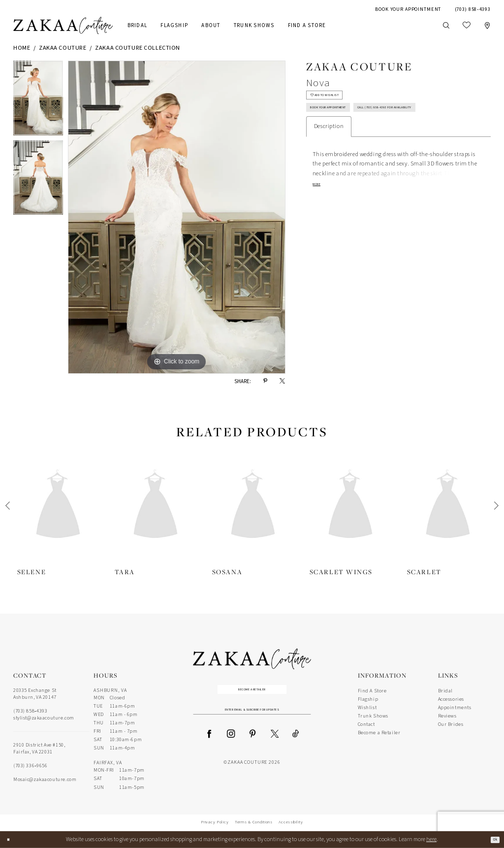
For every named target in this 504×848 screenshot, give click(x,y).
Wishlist (367, 708)
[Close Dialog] (11, 840)
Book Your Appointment (346, 121)
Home (22, 48)
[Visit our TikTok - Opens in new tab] (296, 745)
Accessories (451, 699)
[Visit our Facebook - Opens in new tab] (209, 745)
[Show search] (446, 25)
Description (329, 163)
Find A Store (372, 691)
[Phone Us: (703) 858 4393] (473, 9)
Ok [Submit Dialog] (491, 839)
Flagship (368, 699)
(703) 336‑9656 (30, 766)
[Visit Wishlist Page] (466, 26)
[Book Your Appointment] (408, 9)
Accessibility (291, 822)
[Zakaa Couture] (63, 26)
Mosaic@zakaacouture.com (45, 780)
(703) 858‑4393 (30, 711)
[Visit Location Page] (487, 26)
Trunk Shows (373, 716)
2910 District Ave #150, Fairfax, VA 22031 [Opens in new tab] (39, 749)
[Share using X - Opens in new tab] (282, 381)
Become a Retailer (252, 692)
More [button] (320, 223)
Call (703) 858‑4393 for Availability (359, 141)
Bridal (445, 691)
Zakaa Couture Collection (138, 48)
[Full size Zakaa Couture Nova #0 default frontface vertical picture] (177, 217)
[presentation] (58, 506)
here (431, 839)
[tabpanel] (38, 100)
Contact (366, 724)
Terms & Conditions (254, 822)
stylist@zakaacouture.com (44, 718)
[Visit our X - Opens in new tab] (275, 745)
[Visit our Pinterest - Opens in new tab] (252, 745)
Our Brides (451, 724)
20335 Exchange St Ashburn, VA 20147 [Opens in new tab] (35, 694)
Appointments (455, 708)
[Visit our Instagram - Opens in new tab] (231, 745)
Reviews (447, 716)
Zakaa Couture (63, 48)
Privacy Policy (215, 822)
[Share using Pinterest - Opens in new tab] (265, 381)
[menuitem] (408, 9)
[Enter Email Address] (252, 718)
